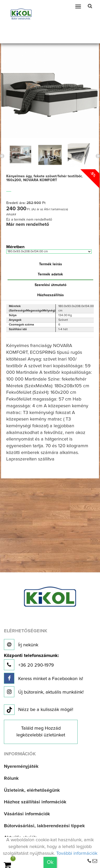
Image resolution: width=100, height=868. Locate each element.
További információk (77, 853)
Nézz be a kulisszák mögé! (39, 710)
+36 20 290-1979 (31, 662)
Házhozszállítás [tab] (51, 295)
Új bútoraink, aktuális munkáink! (44, 692)
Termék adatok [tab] (50, 274)
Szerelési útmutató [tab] (51, 285)
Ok (50, 862)
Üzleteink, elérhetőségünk (32, 790)
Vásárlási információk (27, 814)
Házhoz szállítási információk (35, 802)
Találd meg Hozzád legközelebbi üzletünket (41, 732)
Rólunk (11, 778)
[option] (21, 155)
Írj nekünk (21, 645)
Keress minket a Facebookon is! (43, 678)
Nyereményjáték (21, 767)
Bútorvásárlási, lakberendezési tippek (44, 826)
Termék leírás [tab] (51, 264)
